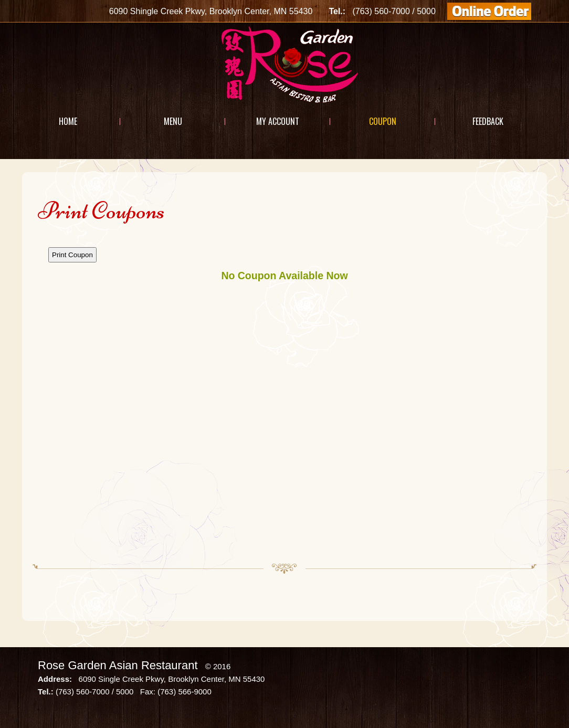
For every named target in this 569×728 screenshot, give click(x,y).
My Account (278, 121)
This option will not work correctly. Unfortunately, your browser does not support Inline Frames (284, 394)
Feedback (488, 121)
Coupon (383, 121)
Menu (173, 121)
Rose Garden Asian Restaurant (118, 665)
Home (68, 121)
